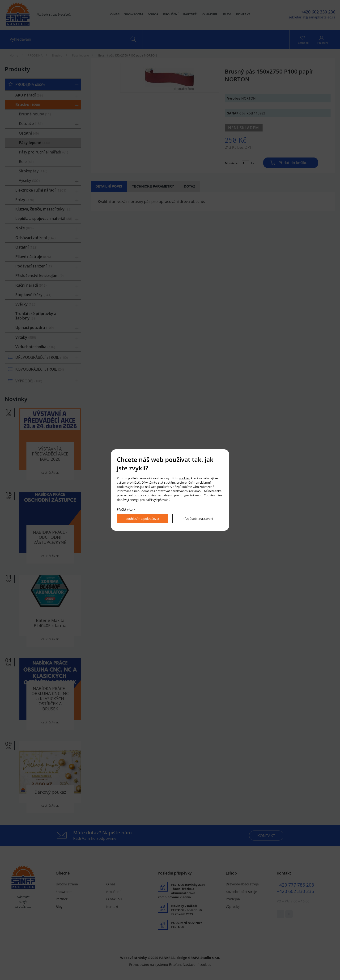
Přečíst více (125, 509)
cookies (184, 478)
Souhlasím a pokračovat (142, 519)
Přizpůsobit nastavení (198, 519)
